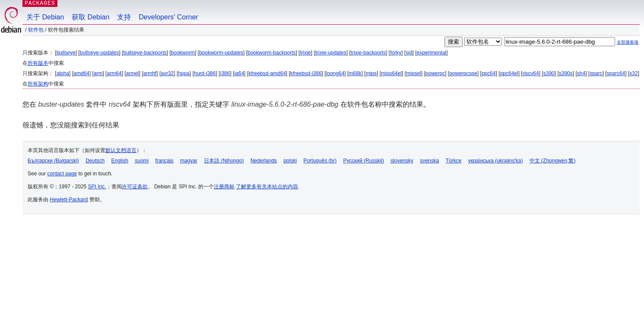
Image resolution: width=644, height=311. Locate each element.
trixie (305, 53)
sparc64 (616, 73)
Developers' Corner (168, 17)
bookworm (183, 53)
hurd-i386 (205, 73)
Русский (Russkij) (363, 161)
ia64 (239, 73)
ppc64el (509, 73)
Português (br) (320, 161)
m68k (355, 73)
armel (133, 73)
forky (396, 53)
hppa (184, 73)
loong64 (335, 73)
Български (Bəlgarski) (53, 161)
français (165, 161)
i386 (225, 73)
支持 (124, 17)
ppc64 (489, 73)
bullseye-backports (145, 53)
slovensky (402, 161)
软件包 (36, 30)
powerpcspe (463, 73)
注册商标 (224, 187)
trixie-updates (331, 53)
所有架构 (38, 84)
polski (290, 161)
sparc (596, 73)
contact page (62, 174)
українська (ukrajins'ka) (496, 161)
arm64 (114, 73)
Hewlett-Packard (69, 200)
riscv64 (531, 73)
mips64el (391, 73)
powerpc (435, 73)
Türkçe (454, 161)
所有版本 (38, 63)
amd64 (81, 73)
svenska (429, 161)
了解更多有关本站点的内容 (267, 187)
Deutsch (95, 161)
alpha (63, 73)
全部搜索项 (628, 42)
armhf (150, 73)
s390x (566, 73)
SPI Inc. (97, 187)
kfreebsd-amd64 (267, 73)
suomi (142, 161)
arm (98, 73)
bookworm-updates (221, 53)
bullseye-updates (100, 53)
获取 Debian (90, 17)
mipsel (414, 73)
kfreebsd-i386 (306, 73)
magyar (189, 161)
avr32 (167, 73)
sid (409, 53)
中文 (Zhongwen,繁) (553, 161)
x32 (633, 73)
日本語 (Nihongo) (224, 161)
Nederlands (264, 161)
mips (371, 73)
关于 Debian (45, 17)
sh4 (581, 73)
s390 (549, 73)
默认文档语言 (121, 150)
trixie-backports (368, 53)
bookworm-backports (271, 53)
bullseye (66, 53)
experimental (432, 53)
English (120, 161)
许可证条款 (135, 187)
